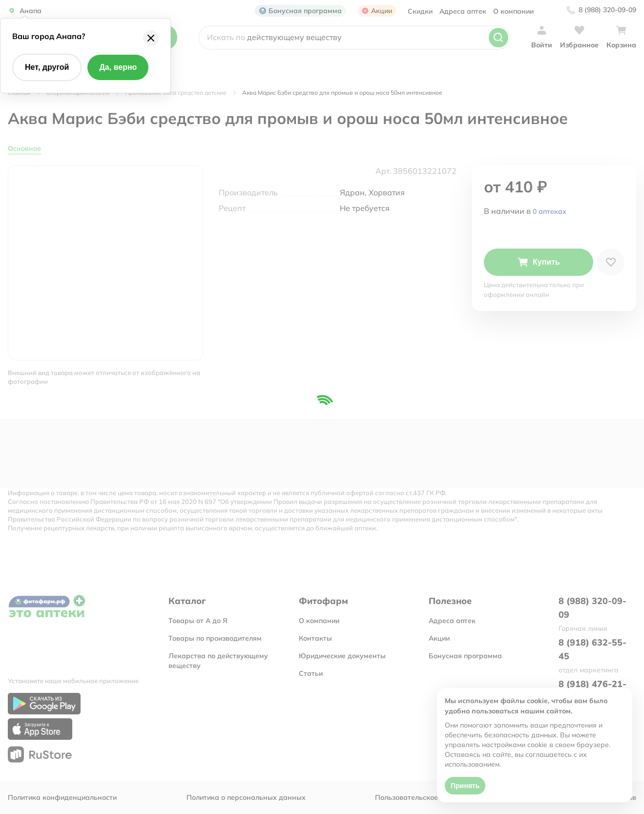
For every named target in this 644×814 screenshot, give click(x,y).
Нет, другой (47, 67)
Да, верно (118, 67)
